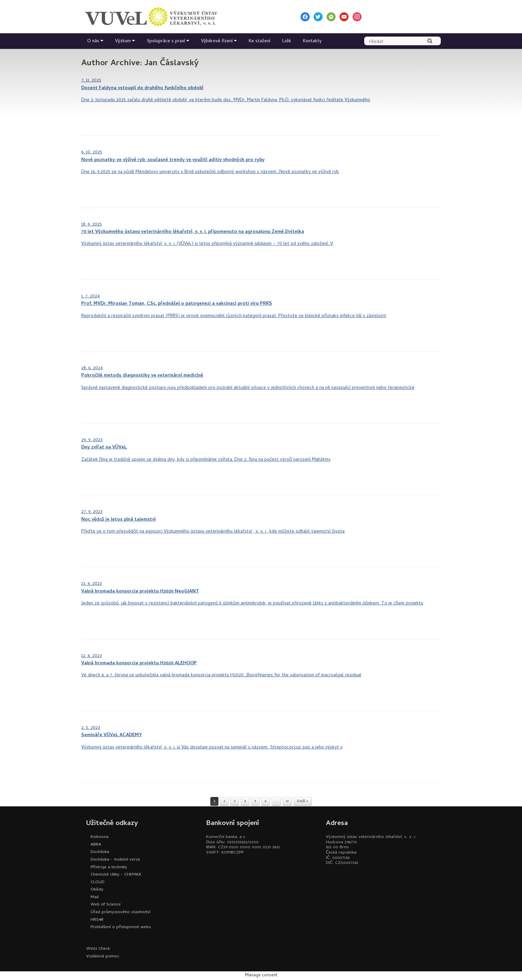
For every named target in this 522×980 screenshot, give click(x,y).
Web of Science (106, 905)
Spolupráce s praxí (166, 41)
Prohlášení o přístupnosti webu (121, 927)
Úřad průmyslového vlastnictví (121, 912)
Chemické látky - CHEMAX (116, 875)
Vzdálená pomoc (103, 957)
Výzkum (123, 41)
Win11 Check (98, 949)
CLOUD (98, 882)
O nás (93, 41)
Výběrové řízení (217, 41)
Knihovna (100, 837)
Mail (95, 897)
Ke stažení (260, 41)
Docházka (100, 852)
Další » (303, 801)
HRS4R (97, 920)
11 (287, 801)
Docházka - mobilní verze (115, 860)
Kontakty (312, 41)
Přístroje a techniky (109, 867)
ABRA (96, 845)
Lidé (287, 41)
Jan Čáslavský (172, 64)
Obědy (97, 890)
